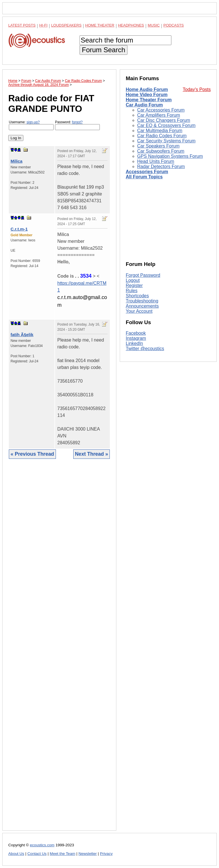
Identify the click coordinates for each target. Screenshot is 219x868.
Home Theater (100, 25)
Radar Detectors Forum (161, 166)
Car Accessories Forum (161, 110)
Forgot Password (143, 275)
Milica (17, 161)
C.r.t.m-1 (19, 229)
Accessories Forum (147, 172)
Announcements (142, 306)
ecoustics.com (42, 845)
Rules (132, 291)
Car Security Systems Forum (166, 141)
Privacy (106, 854)
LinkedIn (134, 343)
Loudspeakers (66, 25)
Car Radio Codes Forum (162, 136)
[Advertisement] (59, 649)
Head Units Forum (156, 161)
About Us (16, 854)
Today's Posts (197, 89)
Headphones (131, 25)
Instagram (136, 338)
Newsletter (88, 854)
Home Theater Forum (149, 100)
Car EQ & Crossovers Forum (166, 125)
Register (134, 285)
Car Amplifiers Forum (159, 115)
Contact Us (37, 854)
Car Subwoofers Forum (161, 151)
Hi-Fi (43, 25)
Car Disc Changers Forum (164, 120)
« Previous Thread (32, 454)
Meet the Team (62, 854)
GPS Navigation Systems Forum (170, 156)
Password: (77, 125)
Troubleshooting (142, 301)
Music (154, 25)
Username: (31, 125)
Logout (133, 280)
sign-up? (33, 122)
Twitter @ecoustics (145, 349)
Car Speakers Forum (158, 146)
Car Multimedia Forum (160, 131)
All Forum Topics (144, 177)
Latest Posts (22, 25)
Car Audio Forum (144, 105)
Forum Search (104, 50)
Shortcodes (137, 296)
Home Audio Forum (147, 89)
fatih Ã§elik (22, 335)
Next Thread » (92, 454)
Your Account (139, 311)
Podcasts (174, 25)
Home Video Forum (147, 95)
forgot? (77, 122)
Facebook (136, 333)
